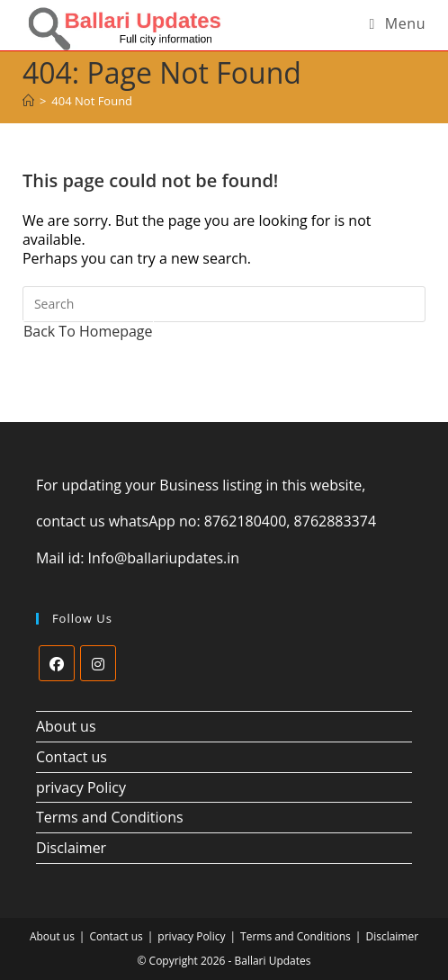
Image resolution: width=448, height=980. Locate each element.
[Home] (28, 101)
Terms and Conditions (110, 817)
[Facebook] (57, 663)
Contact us (72, 757)
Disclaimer (71, 848)
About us (66, 726)
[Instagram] (98, 663)
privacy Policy (81, 787)
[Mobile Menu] (397, 23)
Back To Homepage (88, 331)
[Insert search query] (224, 304)
